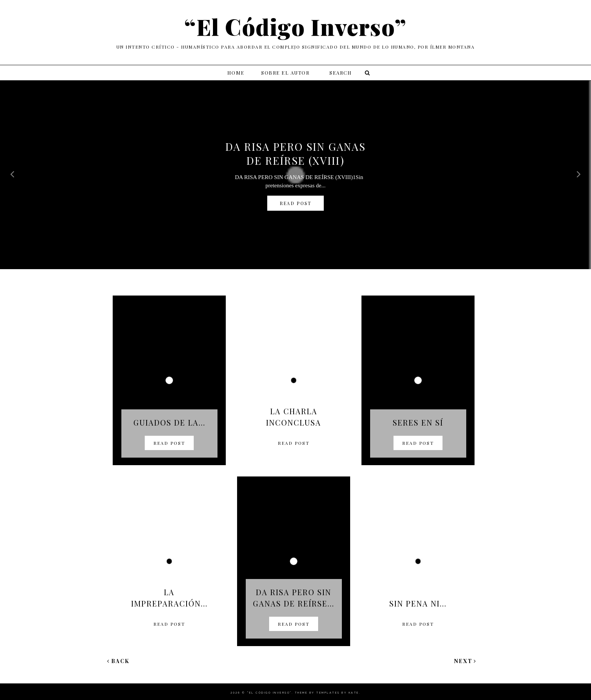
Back (118, 661)
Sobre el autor (285, 73)
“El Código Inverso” (269, 693)
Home (236, 73)
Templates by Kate (338, 693)
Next (465, 661)
